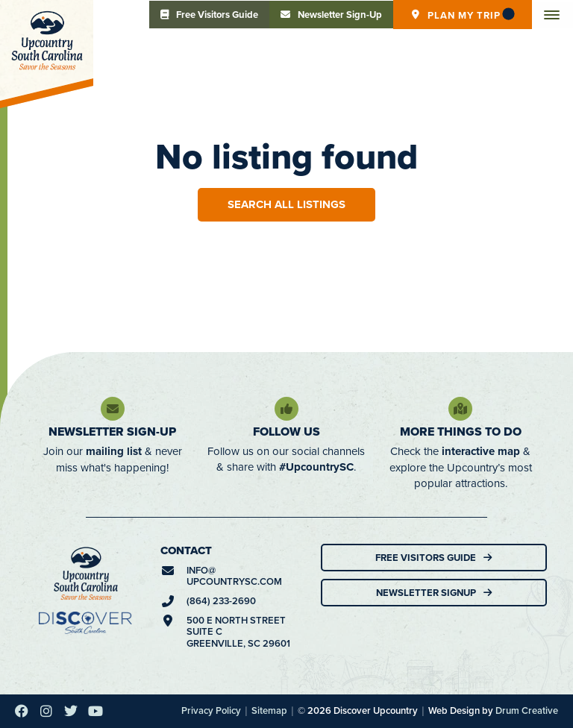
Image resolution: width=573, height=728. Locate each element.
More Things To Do (461, 432)
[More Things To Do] (460, 409)
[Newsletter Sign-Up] (113, 409)
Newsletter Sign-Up (112, 432)
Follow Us (286, 432)
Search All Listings (286, 204)
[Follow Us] (286, 409)
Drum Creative (527, 710)
